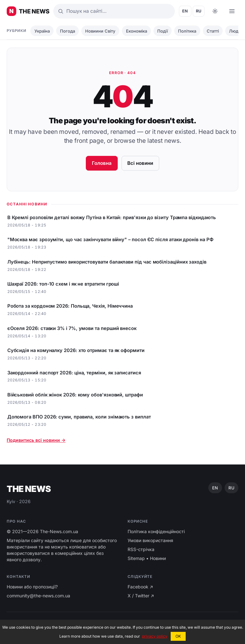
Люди (235, 31)
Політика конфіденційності (156, 531)
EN (185, 11)
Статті (213, 31)
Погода (67, 31)
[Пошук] (114, 11)
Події (163, 31)
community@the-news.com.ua (38, 596)
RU (199, 11)
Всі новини (140, 163)
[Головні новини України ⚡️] (28, 11)
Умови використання (150, 540)
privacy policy (155, 636)
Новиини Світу (100, 31)
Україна (42, 31)
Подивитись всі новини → (36, 440)
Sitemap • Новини (147, 558)
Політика (187, 31)
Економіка (137, 31)
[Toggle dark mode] (215, 11)
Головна (102, 163)
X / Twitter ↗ (141, 596)
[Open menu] (232, 11)
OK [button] (178, 636)
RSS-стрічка (141, 549)
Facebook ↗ (140, 587)
